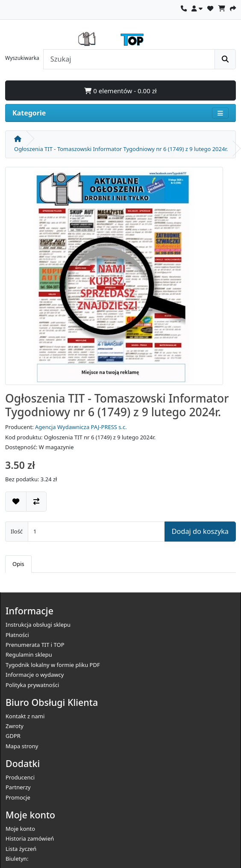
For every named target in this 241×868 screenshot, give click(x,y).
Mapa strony (22, 746)
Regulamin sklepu (29, 655)
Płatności (17, 635)
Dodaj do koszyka (200, 531)
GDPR (13, 736)
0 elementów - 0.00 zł (120, 91)
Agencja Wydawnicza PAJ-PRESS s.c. (81, 427)
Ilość (17, 531)
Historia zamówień (30, 838)
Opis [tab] (18, 564)
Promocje (18, 797)
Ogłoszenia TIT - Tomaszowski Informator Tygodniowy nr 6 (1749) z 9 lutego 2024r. (121, 149)
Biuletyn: (17, 859)
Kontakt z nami (25, 716)
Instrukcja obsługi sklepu (38, 625)
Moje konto (20, 829)
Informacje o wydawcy (35, 675)
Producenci (20, 777)
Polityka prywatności (32, 685)
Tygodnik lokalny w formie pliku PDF (53, 665)
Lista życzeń (21, 849)
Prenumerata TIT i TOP (35, 645)
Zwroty (15, 726)
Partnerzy (18, 787)
